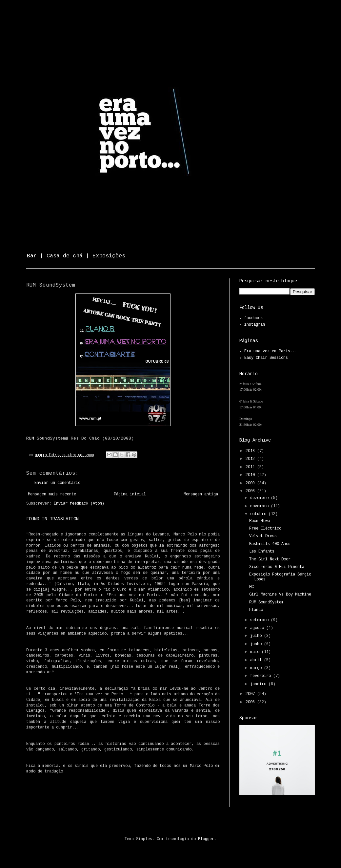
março (257, 668)
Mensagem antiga (201, 494)
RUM (30, 438)
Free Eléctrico (265, 529)
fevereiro (262, 676)
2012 (251, 459)
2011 (251, 467)
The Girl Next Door (270, 559)
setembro (261, 620)
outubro (259, 514)
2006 (251, 702)
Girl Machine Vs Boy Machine (280, 595)
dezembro (261, 498)
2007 (251, 694)
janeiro (259, 684)
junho (257, 644)
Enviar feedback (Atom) (79, 504)
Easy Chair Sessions (266, 358)
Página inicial (130, 494)
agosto (258, 628)
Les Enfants (262, 552)
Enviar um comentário (57, 483)
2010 (251, 475)
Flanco (256, 610)
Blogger (206, 839)
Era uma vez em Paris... (271, 351)
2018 (251, 451)
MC (251, 587)
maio (256, 652)
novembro (261, 506)
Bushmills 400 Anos (270, 544)
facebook (253, 318)
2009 (251, 483)
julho (257, 636)
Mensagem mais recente (52, 494)
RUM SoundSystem (266, 602)
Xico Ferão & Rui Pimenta (277, 567)
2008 (251, 491)
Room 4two (260, 521)
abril (257, 660)
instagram (255, 325)
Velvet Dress (263, 536)
